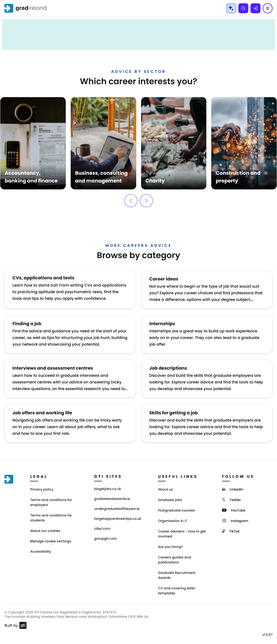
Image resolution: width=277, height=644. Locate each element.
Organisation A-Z (172, 517)
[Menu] (268, 8)
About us (165, 485)
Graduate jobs (170, 496)
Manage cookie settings (51, 537)
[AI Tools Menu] (231, 8)
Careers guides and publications (174, 556)
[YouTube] (234, 506)
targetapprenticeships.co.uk (118, 515)
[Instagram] (235, 516)
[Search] (243, 8)
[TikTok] (231, 527)
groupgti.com (105, 535)
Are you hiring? (170, 543)
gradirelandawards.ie (112, 495)
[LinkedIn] (233, 485)
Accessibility (40, 548)
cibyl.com (102, 525)
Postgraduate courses (176, 506)
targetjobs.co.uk (108, 485)
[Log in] (255, 8)
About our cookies (45, 527)
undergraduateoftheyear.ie (117, 505)
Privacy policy (42, 485)
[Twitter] (232, 495)
